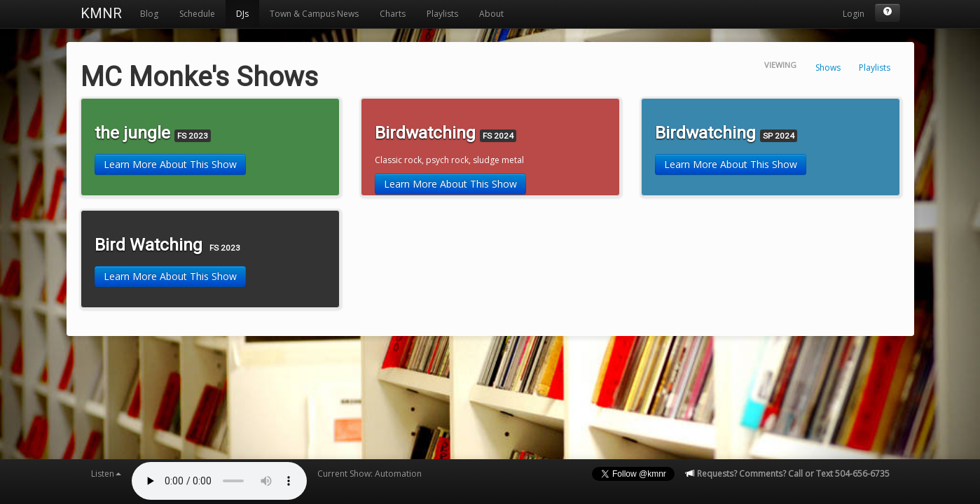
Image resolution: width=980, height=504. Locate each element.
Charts (393, 14)
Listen (106, 474)
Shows (828, 68)
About (491, 14)
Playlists (442, 14)
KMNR (101, 13)
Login (854, 14)
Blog (149, 14)
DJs (242, 14)
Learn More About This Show (170, 164)
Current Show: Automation (370, 474)
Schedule (197, 14)
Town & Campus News (314, 14)
